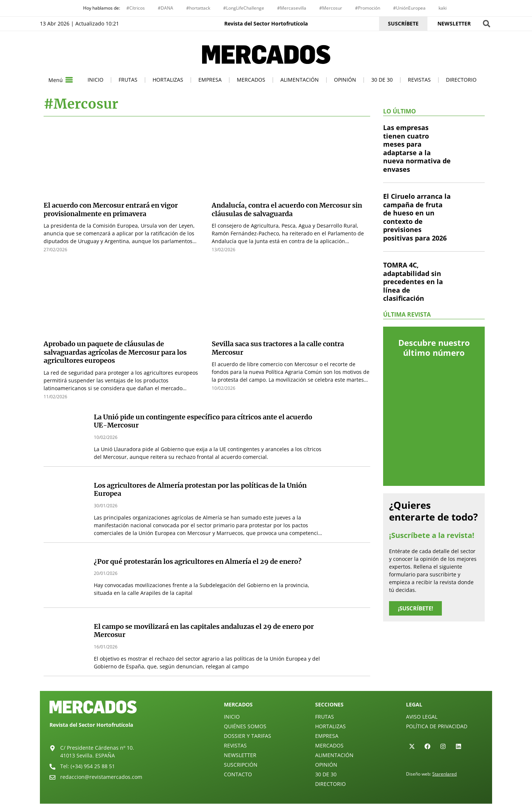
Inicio (96, 80)
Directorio (461, 80)
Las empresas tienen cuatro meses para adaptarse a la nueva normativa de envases (417, 149)
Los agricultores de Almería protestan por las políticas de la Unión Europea (200, 490)
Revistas (419, 80)
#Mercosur (331, 8)
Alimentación (300, 80)
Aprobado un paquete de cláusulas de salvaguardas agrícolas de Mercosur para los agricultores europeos (115, 353)
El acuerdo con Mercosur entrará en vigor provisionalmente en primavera (111, 210)
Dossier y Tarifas (248, 736)
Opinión (345, 80)
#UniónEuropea (409, 8)
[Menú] (69, 81)
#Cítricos (136, 8)
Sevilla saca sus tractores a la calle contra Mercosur (278, 349)
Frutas (128, 80)
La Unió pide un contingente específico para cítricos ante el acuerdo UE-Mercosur (203, 422)
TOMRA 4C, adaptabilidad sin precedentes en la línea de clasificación (413, 282)
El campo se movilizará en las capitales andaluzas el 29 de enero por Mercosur (204, 631)
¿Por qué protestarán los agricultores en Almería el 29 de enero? (198, 562)
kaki (443, 8)
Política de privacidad (437, 727)
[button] (487, 24)
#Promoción (368, 8)
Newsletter (240, 755)
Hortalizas (168, 80)
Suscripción (241, 765)
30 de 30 (382, 80)
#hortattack (198, 8)
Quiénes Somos (245, 727)
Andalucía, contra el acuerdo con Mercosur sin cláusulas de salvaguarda (287, 210)
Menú (56, 80)
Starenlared (444, 774)
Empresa (210, 80)
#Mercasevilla (292, 8)
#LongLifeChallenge (244, 8)
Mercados (251, 80)
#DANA (166, 8)
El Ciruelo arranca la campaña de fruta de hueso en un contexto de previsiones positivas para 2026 (417, 218)
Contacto (238, 775)
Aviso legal (422, 717)
